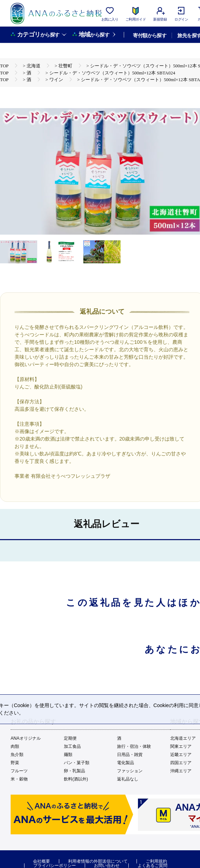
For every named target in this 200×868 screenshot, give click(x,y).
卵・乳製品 (74, 771)
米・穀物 (19, 779)
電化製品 (126, 763)
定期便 (70, 738)
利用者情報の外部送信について (98, 861)
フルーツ (19, 771)
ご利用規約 (156, 861)
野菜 (15, 763)
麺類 (68, 755)
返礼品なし (128, 779)
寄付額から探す (150, 35)
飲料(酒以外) (76, 779)
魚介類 (17, 755)
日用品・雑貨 (130, 755)
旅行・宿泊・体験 (134, 746)
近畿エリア (181, 755)
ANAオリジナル (26, 738)
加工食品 (72, 746)
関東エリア (181, 746)
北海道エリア (183, 738)
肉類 (15, 746)
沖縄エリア (181, 771)
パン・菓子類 (77, 763)
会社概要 (41, 861)
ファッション (130, 771)
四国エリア (181, 763)
